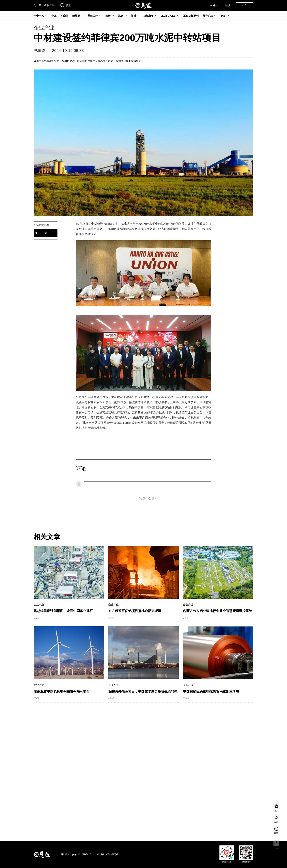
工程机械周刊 (191, 16)
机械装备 (149, 16)
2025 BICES (168, 16)
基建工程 (93, 16)
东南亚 (64, 16)
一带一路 (39, 16)
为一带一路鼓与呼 (44, 5)
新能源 (76, 16)
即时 (133, 16)
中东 (54, 16)
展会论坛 (208, 16)
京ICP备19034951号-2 (107, 854)
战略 (121, 16)
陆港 (108, 16)
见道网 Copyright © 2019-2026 (76, 854)
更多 (223, 16)
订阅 (245, 5)
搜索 (65, 5)
